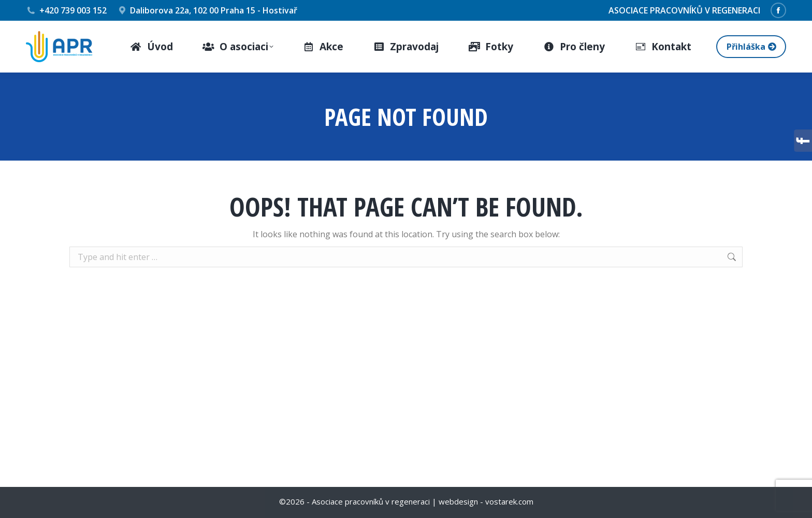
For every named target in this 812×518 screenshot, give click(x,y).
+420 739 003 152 (66, 10)
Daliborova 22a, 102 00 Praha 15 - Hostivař (207, 10)
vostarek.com (509, 501)
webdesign (458, 501)
